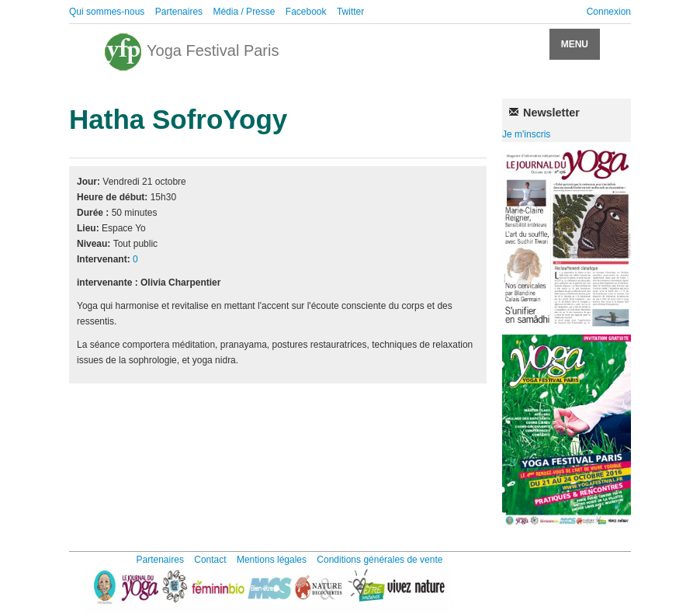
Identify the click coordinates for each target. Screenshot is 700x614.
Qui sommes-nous (107, 12)
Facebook (306, 12)
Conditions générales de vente (379, 560)
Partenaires (179, 12)
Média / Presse (244, 12)
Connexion (609, 12)
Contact (210, 560)
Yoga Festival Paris (191, 52)
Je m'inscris (526, 134)
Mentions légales (272, 560)
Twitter (350, 12)
